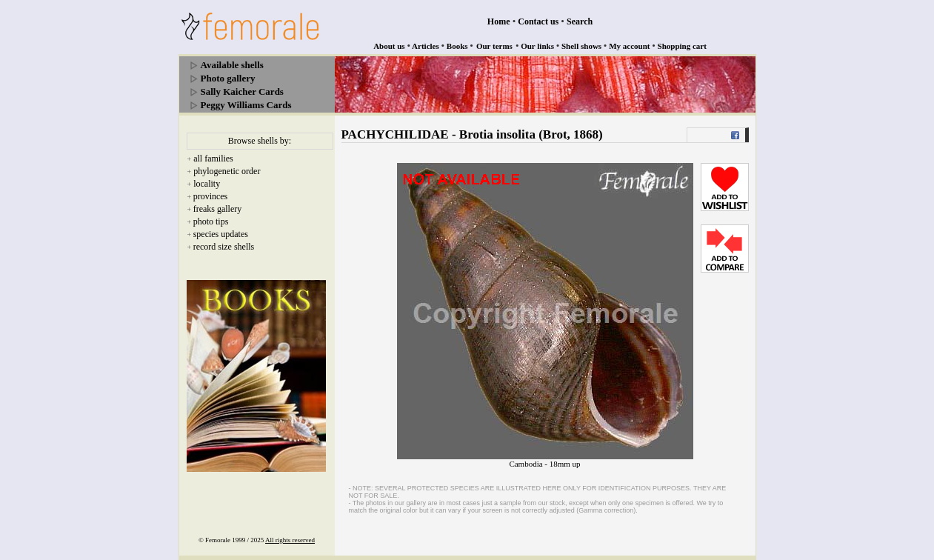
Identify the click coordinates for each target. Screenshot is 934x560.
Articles (426, 46)
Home (499, 21)
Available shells (232, 65)
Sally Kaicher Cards (242, 91)
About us (389, 46)
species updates (221, 234)
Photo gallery (228, 78)
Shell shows (581, 46)
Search (580, 21)
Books (457, 46)
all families (213, 159)
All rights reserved (290, 540)
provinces (211, 196)
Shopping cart (682, 46)
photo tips (211, 221)
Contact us (538, 21)
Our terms (494, 46)
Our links (537, 46)
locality (207, 184)
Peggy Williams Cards (246, 105)
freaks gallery (218, 209)
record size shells (224, 247)
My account (629, 46)
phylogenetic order (227, 171)
